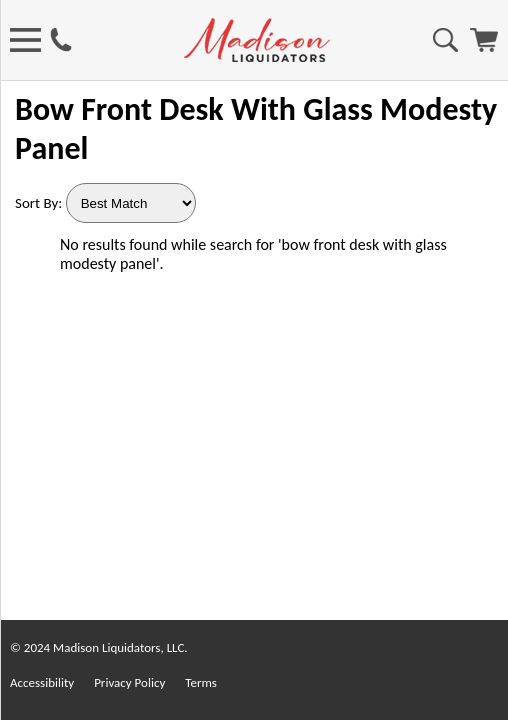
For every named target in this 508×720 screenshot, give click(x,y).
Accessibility (42, 682)
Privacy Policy (129, 682)
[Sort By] (131, 203)
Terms (201, 682)
